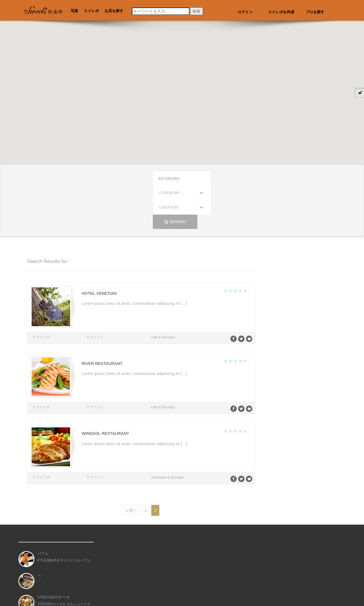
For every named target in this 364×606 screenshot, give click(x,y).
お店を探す (114, 11)
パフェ (43, 506)
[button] (135, 132)
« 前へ (132, 463)
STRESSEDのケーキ (54, 550)
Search (268, 179)
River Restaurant (101, 319)
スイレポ (91, 11)
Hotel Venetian (98, 250)
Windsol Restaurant (104, 388)
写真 (74, 11)
